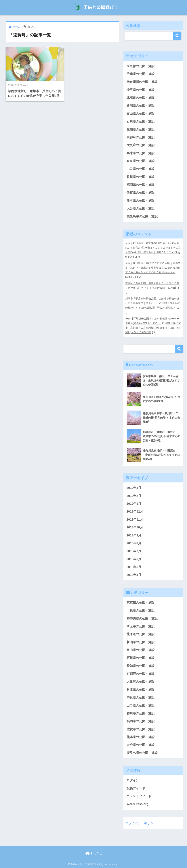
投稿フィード (136, 788)
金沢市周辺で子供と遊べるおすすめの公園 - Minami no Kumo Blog (153, 272)
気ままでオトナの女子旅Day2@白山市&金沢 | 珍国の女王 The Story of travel (153, 252)
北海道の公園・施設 (141, 98)
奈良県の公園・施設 (141, 161)
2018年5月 (134, 567)
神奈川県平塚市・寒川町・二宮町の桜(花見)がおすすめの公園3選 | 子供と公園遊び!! (153, 328)
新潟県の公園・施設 (141, 106)
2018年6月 (134, 559)
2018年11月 (135, 520)
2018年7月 (134, 551)
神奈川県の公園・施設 (142, 82)
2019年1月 (134, 504)
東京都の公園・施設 (141, 66)
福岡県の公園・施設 (141, 185)
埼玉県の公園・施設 (141, 90)
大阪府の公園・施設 (141, 145)
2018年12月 (135, 512)
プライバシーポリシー (141, 823)
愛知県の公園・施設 (141, 129)
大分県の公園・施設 (141, 208)
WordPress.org (138, 804)
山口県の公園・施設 (141, 169)
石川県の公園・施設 (141, 121)
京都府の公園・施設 (141, 137)
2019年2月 (134, 496)
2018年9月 (134, 535)
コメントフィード (139, 796)
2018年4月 (134, 575)
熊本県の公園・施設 (141, 201)
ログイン (133, 780)
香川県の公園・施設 (141, 177)
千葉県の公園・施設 (141, 74)
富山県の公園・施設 (141, 114)
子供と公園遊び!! (93, 7)
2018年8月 (134, 543)
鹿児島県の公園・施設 (142, 216)
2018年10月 (135, 527)
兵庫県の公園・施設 (141, 153)
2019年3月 (134, 488)
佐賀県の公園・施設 (141, 193)
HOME (94, 853)
